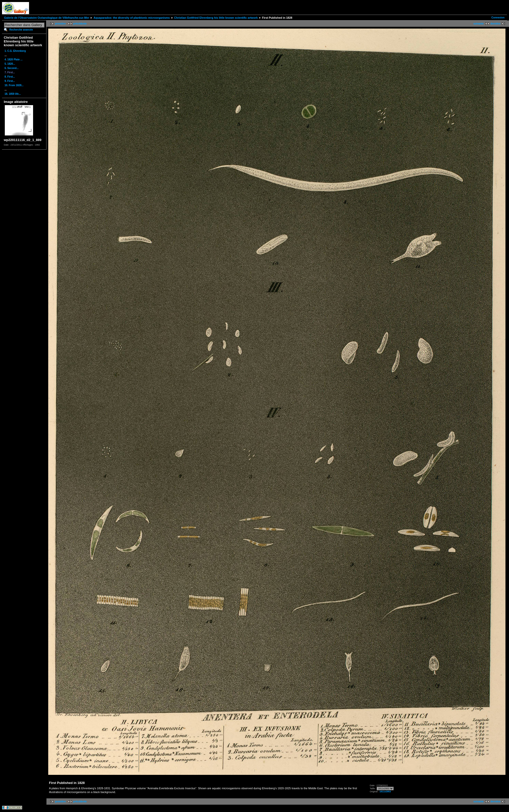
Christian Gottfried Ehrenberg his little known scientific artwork (216, 18)
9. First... (10, 81)
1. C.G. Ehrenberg (15, 51)
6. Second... (12, 68)
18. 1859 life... (13, 94)
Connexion (498, 18)
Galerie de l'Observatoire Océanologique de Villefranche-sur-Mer (47, 18)
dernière (495, 24)
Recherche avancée (21, 30)
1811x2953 (385, 792)
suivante (479, 24)
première (60, 24)
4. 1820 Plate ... (14, 60)
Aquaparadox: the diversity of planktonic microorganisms (132, 18)
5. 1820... (10, 64)
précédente (80, 24)
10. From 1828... (14, 85)
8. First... (10, 77)
